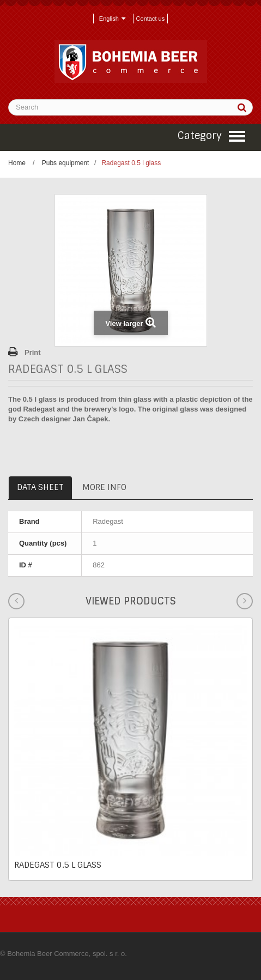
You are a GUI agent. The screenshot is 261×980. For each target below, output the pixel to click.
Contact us (151, 19)
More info (104, 487)
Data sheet (40, 487)
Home (17, 163)
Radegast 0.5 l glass (58, 865)
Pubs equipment (66, 163)
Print (33, 352)
